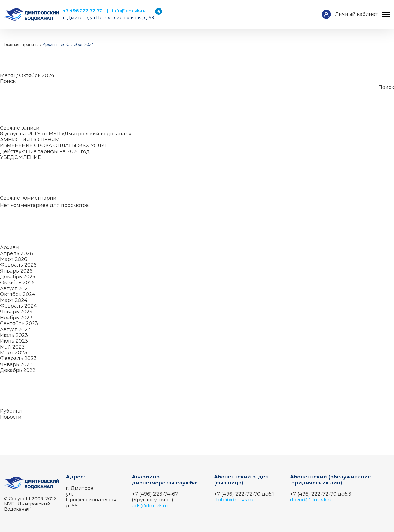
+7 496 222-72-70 (83, 11)
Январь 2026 (16, 271)
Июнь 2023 (14, 341)
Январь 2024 (16, 312)
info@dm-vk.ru (129, 11)
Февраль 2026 (18, 265)
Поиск (8, 81)
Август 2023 (15, 329)
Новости (11, 417)
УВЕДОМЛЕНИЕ (21, 157)
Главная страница (21, 45)
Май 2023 (12, 347)
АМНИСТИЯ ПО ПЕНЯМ (30, 140)
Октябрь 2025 (17, 283)
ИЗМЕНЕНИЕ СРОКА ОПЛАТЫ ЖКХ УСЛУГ (54, 145)
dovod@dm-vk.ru (311, 500)
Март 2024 (14, 300)
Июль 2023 (14, 335)
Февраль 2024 (18, 306)
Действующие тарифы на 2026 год (45, 151)
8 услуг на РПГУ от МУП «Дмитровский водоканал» (66, 134)
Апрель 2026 (16, 253)
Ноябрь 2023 (16, 318)
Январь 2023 (16, 364)
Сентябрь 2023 (19, 323)
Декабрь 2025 (18, 277)
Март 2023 (14, 353)
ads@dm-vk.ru (150, 506)
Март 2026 (14, 259)
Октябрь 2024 (18, 294)
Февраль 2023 (18, 358)
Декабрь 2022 (18, 370)
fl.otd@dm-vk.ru (234, 500)
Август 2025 (15, 288)
